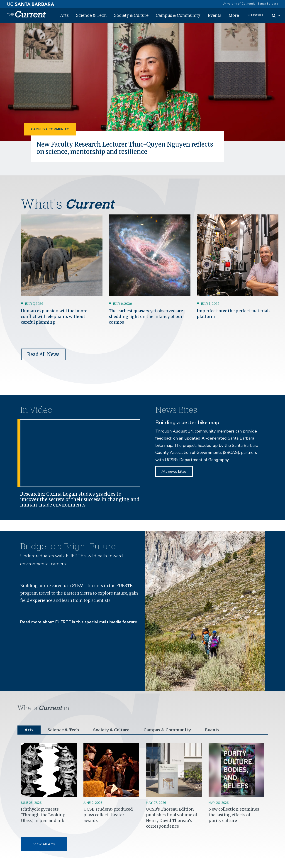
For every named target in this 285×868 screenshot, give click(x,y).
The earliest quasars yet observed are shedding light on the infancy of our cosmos (146, 316)
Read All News (43, 354)
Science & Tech (91, 15)
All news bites (174, 471)
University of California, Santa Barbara (250, 4)
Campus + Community (50, 129)
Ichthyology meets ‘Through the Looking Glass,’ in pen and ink (43, 815)
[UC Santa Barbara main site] (31, 3)
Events (214, 15)
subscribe (256, 15)
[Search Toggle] (276, 15)
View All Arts (44, 844)
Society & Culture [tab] (111, 730)
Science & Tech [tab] (63, 730)
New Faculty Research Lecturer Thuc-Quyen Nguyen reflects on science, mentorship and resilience (125, 148)
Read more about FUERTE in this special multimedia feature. (79, 622)
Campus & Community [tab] (167, 730)
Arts (64, 15)
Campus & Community (178, 15)
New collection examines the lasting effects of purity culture (234, 815)
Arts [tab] (29, 730)
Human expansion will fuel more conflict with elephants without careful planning (54, 316)
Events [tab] (212, 730)
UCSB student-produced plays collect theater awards (108, 815)
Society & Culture (131, 15)
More (234, 15)
